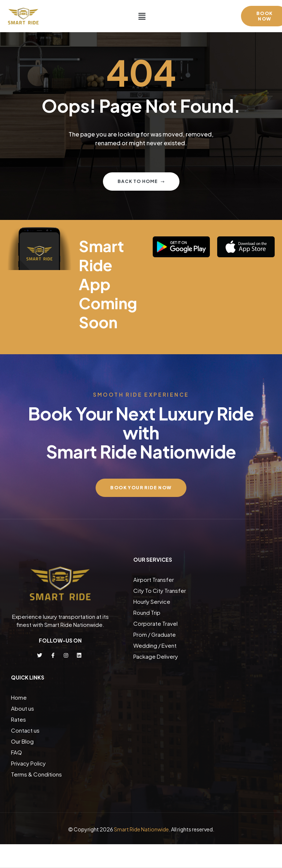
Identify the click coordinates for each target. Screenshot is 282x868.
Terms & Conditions (36, 774)
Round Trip (147, 612)
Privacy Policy (28, 763)
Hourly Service (152, 601)
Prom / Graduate (155, 634)
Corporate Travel (155, 623)
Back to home (141, 181)
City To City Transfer (160, 590)
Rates (18, 719)
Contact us (25, 730)
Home (19, 697)
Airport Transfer (154, 579)
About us (23, 708)
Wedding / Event (155, 645)
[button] (142, 16)
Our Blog (22, 741)
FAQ (16, 752)
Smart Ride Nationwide (141, 829)
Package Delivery (156, 656)
